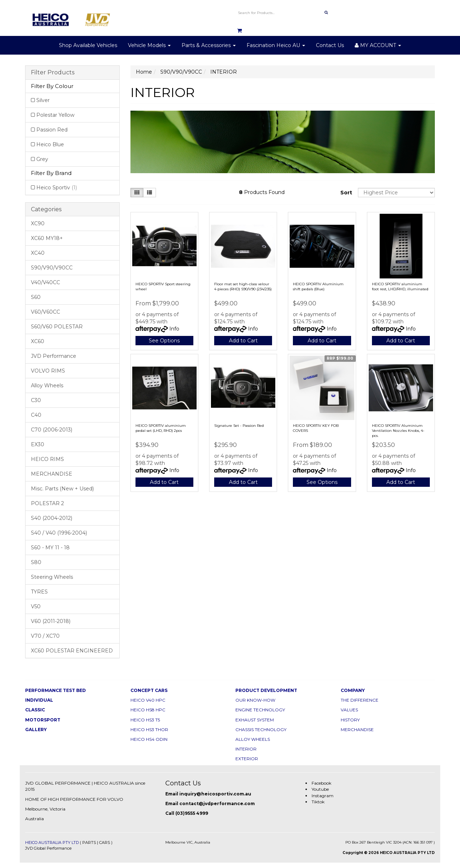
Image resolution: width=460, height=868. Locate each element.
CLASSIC (35, 710)
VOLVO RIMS (48, 371)
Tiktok (318, 802)
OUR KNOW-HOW (255, 700)
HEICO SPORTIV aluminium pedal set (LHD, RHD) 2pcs (161, 428)
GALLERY (36, 730)
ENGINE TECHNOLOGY (260, 710)
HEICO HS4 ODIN (149, 739)
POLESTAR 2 (47, 503)
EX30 (38, 444)
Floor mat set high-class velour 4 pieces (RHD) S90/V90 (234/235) (243, 287)
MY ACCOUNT (378, 45)
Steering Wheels (52, 577)
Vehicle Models (149, 45)
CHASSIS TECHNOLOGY (261, 730)
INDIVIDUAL (39, 700)
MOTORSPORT (43, 720)
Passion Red (52, 130)
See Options (164, 341)
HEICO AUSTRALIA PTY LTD (52, 842)
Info (174, 329)
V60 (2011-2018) (51, 621)
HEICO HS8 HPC (148, 710)
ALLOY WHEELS (253, 739)
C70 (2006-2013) (52, 430)
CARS (105, 842)
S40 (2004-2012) (52, 518)
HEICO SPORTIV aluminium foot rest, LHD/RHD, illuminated (400, 287)
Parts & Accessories (209, 45)
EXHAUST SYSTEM (255, 720)
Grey (42, 159)
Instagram (323, 796)
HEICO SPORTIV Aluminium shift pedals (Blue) (318, 287)
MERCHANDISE (52, 474)
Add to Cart (243, 341)
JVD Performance (54, 356)
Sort (346, 193)
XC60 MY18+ (47, 238)
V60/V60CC (45, 312)
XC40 (38, 253)
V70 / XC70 (45, 636)
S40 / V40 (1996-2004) (59, 533)
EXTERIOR (247, 759)
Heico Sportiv (57, 188)
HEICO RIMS (47, 459)
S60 (36, 297)
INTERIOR (246, 749)
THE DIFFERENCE (360, 700)
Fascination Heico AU (276, 45)
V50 (36, 606)
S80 (36, 562)
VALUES (349, 710)
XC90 (38, 223)
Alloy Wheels (47, 385)
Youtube (320, 789)
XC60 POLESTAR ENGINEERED (72, 651)
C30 (36, 400)
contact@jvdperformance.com (217, 804)
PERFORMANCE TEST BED (56, 690)
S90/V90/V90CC (52, 268)
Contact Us (330, 45)
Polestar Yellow (55, 115)
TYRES (39, 592)
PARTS (89, 842)
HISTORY (350, 720)
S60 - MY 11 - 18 (50, 548)
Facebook (321, 783)
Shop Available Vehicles (88, 45)
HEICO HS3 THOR (149, 730)
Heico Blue (50, 144)
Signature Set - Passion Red (239, 426)
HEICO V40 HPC (148, 700)
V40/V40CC (45, 282)
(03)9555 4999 (192, 813)
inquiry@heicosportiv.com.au (215, 794)
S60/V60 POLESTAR (57, 327)
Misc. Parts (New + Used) (62, 489)
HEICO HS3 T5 (145, 720)
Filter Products (53, 73)
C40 (36, 415)
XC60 (38, 341)
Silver (43, 100)
